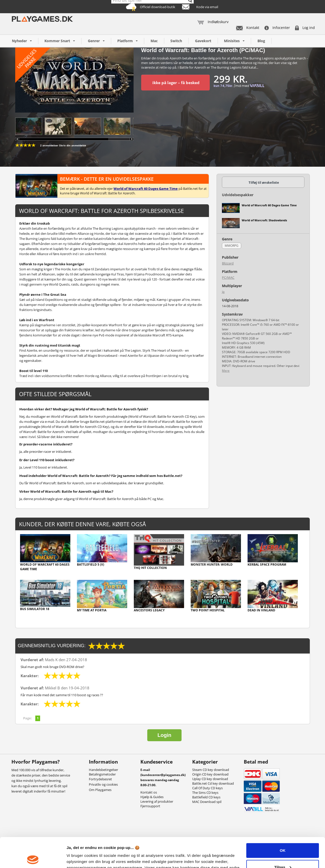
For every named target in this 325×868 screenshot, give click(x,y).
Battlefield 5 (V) (91, 564)
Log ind (305, 28)
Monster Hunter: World (212, 564)
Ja (223, 292)
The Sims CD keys (205, 793)
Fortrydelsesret (100, 779)
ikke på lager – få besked (176, 83)
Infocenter (277, 28)
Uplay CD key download (210, 779)
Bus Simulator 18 (35, 609)
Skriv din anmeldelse (73, 145)
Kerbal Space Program (267, 564)
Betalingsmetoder (102, 774)
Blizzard (228, 263)
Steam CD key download (211, 770)
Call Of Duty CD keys (207, 788)
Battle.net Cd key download (213, 783)
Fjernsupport (150, 806)
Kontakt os (149, 792)
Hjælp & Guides (152, 797)
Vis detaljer (77, 858)
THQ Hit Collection (150, 568)
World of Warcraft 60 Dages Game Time (45, 567)
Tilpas (283, 837)
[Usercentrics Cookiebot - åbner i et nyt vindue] (33, 858)
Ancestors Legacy (149, 610)
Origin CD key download (210, 774)
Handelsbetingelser (103, 770)
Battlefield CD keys (206, 797)
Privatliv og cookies (103, 784)
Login (164, 735)
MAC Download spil (207, 802)
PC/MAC (228, 277)
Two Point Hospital (208, 610)
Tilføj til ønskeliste (264, 182)
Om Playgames (100, 790)
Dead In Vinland (261, 610)
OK (283, 821)
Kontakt (248, 28)
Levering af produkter (157, 801)
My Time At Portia (92, 610)
